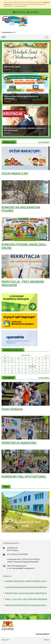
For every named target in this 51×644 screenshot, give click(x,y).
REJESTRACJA (20, 12)
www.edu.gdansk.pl (43, 634)
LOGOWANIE (33, 12)
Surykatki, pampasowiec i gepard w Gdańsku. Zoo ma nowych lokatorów (27, 581)
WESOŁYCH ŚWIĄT (25, 68)
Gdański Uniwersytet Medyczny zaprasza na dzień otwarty (27, 605)
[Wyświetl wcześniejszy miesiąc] (5, 356)
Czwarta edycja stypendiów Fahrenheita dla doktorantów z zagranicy (27, 587)
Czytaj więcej (44, 142)
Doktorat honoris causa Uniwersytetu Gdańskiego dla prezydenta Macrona (27, 593)
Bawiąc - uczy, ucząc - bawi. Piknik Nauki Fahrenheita (26, 599)
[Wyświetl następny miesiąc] (46, 356)
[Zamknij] (49, 3)
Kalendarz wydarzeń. (13, 350)
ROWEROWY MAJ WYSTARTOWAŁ (24, 477)
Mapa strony (5, 640)
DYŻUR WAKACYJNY (15, 173)
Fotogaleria (9, 378)
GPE (4, 37)
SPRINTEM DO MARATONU (19, 443)
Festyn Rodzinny (12, 409)
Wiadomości (9, 142)
